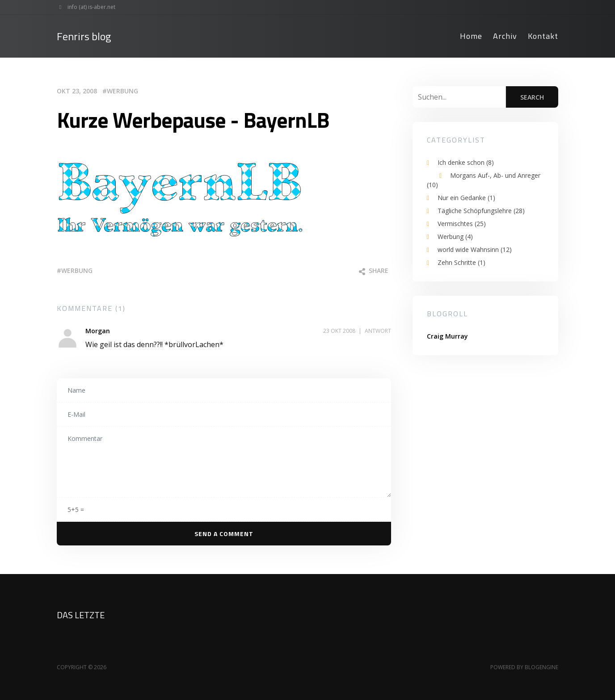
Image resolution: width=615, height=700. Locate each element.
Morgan (98, 331)
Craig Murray (447, 336)
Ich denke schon (466, 162)
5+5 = (76, 509)
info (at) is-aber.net (84, 7)
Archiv (505, 36)
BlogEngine (541, 667)
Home (471, 36)
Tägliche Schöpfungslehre (481, 211)
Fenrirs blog (84, 36)
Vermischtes (462, 224)
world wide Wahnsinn (475, 249)
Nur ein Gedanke (466, 198)
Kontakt (543, 36)
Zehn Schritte (461, 262)
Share (374, 270)
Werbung (122, 91)
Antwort (378, 331)
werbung (77, 270)
